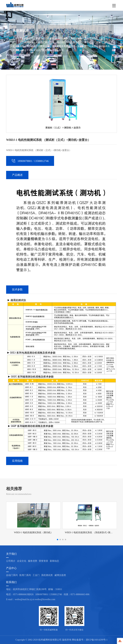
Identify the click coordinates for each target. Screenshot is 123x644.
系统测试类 (47, 575)
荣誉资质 (43, 561)
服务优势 (33, 561)
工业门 (36, 575)
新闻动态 (54, 561)
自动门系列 (12, 575)
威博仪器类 (60, 575)
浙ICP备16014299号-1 (97, 640)
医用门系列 (25, 575)
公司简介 (11, 561)
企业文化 (22, 561)
